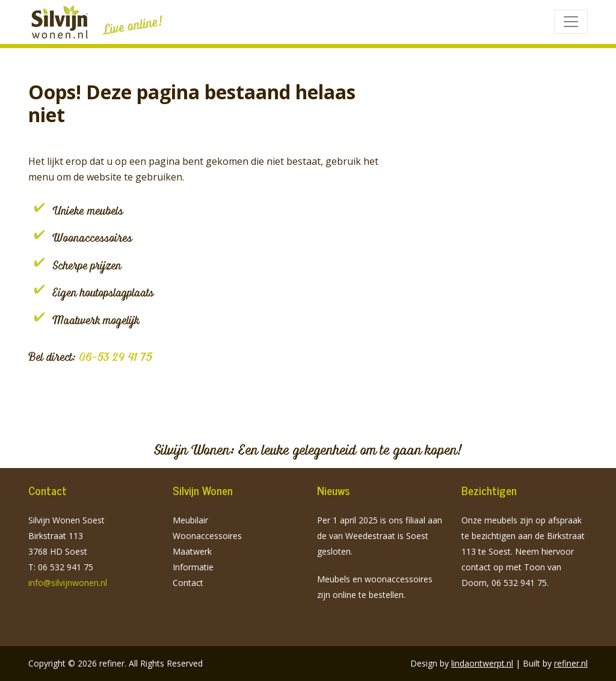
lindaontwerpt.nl (482, 663)
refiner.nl (571, 663)
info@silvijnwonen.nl (68, 583)
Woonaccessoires (207, 536)
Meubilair (190, 520)
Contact (188, 583)
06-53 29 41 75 (115, 356)
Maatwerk (192, 551)
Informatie (193, 567)
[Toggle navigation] (571, 22)
